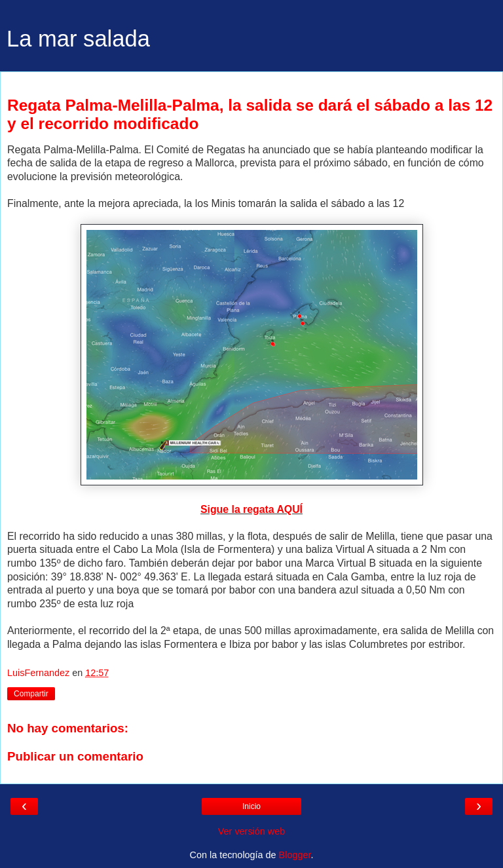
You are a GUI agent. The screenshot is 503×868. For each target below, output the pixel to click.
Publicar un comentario (75, 756)
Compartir (31, 694)
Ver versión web (251, 831)
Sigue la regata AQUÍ (251, 509)
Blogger (295, 855)
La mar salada (78, 39)
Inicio (251, 806)
